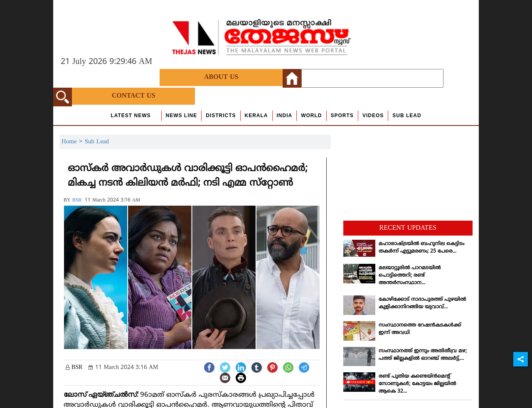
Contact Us (133, 96)
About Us (221, 77)
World (311, 116)
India (285, 116)
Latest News (131, 116)
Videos (373, 116)
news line (182, 116)
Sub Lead (407, 116)
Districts (221, 116)
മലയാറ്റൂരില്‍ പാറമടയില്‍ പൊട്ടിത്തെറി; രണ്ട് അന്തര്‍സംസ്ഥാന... (410, 276)
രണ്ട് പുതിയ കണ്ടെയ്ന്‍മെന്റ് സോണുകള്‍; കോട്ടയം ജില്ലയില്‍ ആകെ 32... (417, 384)
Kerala (256, 116)
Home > (73, 142)
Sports (342, 116)
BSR (77, 200)
